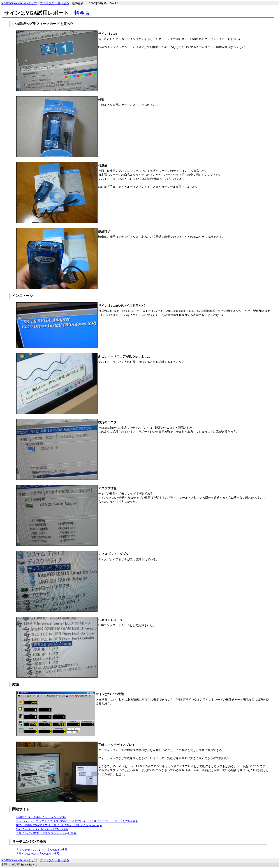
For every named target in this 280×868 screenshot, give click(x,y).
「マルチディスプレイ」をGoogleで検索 (42, 850)
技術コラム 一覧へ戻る (54, 3)
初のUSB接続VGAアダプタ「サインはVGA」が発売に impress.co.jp (59, 825)
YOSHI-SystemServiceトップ (19, 3)
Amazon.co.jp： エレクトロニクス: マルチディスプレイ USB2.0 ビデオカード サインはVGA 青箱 (77, 821)
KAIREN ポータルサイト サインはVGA (41, 817)
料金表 (82, 13)
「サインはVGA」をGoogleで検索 (38, 854)
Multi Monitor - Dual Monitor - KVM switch (42, 829)
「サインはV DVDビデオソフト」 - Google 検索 (46, 833)
